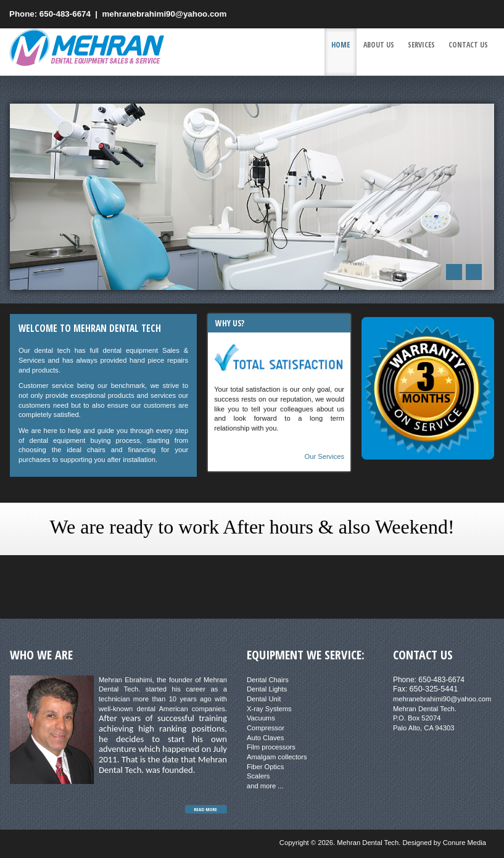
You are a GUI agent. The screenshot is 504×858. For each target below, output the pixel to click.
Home (341, 45)
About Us (379, 45)
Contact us (468, 45)
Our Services (324, 456)
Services (421, 45)
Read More (205, 809)
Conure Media (465, 843)
